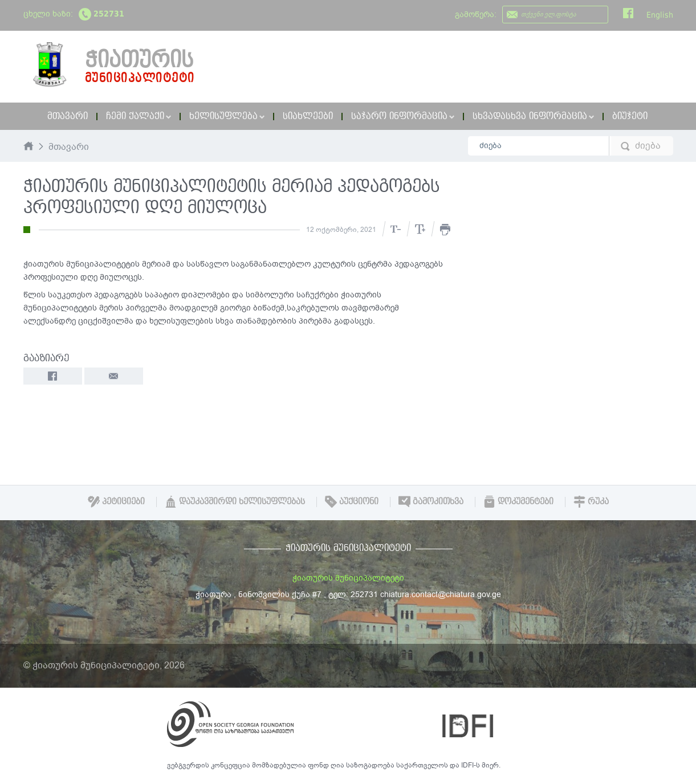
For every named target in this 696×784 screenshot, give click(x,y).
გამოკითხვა (431, 501)
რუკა (591, 501)
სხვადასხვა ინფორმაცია (533, 116)
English (660, 15)
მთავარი (68, 116)
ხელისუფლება (227, 116)
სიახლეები (308, 116)
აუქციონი (352, 501)
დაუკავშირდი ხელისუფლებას (235, 501)
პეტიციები (116, 501)
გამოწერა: (476, 15)
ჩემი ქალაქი (139, 116)
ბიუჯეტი (630, 116)
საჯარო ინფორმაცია (403, 116)
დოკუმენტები (518, 501)
